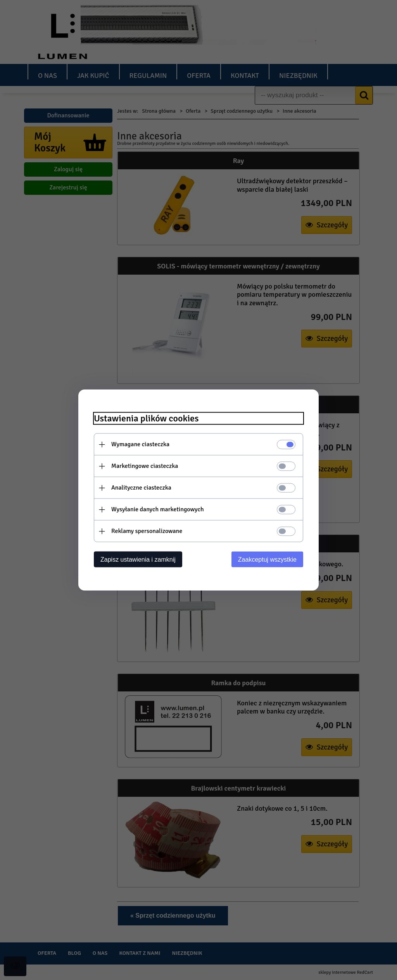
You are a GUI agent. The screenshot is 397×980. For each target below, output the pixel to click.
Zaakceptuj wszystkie (267, 560)
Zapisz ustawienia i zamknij (138, 560)
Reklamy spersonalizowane (147, 531)
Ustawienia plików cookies (146, 419)
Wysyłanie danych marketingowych (158, 509)
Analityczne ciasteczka (141, 488)
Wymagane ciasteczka (140, 444)
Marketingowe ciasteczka (145, 466)
